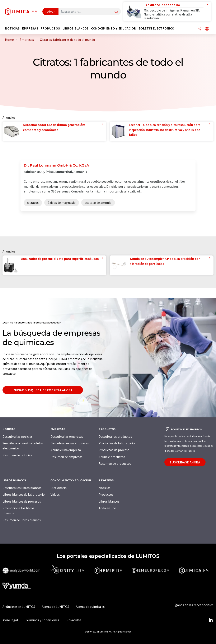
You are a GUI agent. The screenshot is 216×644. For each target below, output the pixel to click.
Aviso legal (10, 620)
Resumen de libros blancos (22, 520)
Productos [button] (50, 28)
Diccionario (59, 488)
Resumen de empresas (67, 457)
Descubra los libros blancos (22, 488)
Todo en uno (107, 508)
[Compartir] (199, 29)
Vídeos (55, 494)
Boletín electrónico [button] (157, 28)
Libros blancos (109, 501)
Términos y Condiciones (42, 620)
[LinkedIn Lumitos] (211, 620)
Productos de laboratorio (117, 443)
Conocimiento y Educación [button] (114, 28)
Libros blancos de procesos (22, 501)
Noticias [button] (12, 28)
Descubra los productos (115, 436)
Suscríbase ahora (185, 462)
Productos (106, 494)
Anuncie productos (112, 457)
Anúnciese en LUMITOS (19, 607)
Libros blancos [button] (76, 28)
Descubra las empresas (67, 436)
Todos (49, 12)
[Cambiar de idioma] (207, 29)
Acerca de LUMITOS (55, 607)
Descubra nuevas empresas (70, 443)
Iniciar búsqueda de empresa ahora (43, 390)
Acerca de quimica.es (90, 607)
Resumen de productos (115, 463)
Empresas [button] (30, 28)
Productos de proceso (114, 450)
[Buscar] (116, 12)
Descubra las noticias (18, 436)
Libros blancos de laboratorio (24, 494)
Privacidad (74, 620)
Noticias (105, 488)
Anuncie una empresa (66, 450)
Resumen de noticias (17, 455)
